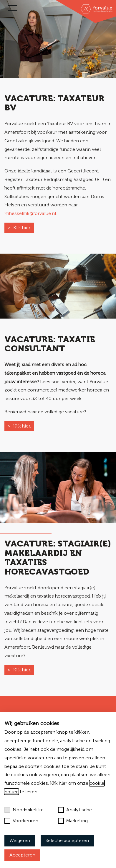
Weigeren (20, 840)
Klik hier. (22, 227)
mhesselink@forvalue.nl (30, 213)
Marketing (73, 821)
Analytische (75, 810)
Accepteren (22, 855)
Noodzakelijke (24, 810)
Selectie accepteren (67, 840)
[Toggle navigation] (13, 8)
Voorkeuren (21, 821)
